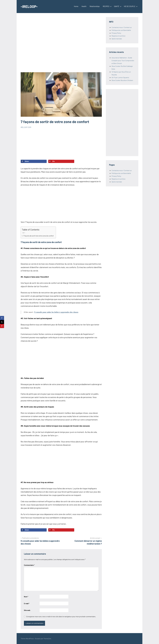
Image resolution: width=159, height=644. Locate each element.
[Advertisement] (61, 45)
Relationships (95, 6)
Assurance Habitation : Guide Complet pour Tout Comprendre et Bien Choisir (123, 60)
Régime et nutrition (118, 36)
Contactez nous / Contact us (122, 27)
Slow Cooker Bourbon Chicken (122, 80)
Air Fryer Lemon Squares (120, 77)
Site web (27, 610)
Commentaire (29, 565)
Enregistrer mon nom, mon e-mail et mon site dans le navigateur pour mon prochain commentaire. (61, 616)
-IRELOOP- (29, 6)
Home (76, 6)
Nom (26, 597)
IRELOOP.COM (26, 127)
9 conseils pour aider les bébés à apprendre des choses (56, 312)
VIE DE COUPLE (130, 6)
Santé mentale (117, 39)
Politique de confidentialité (121, 30)
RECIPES (107, 6)
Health (84, 6)
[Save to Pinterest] (61, 161)
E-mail (27, 603)
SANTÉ (117, 6)
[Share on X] (2, 322)
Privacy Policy (116, 33)
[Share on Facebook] (34, 161)
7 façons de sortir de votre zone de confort (38, 236)
